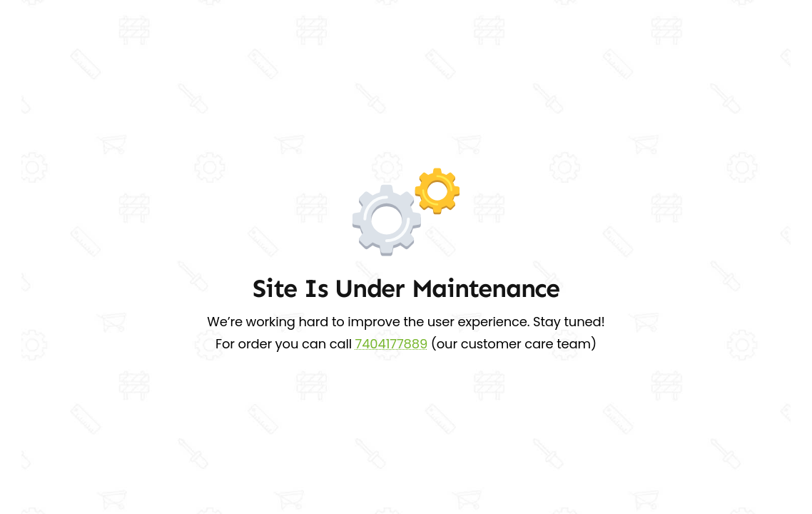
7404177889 (392, 344)
